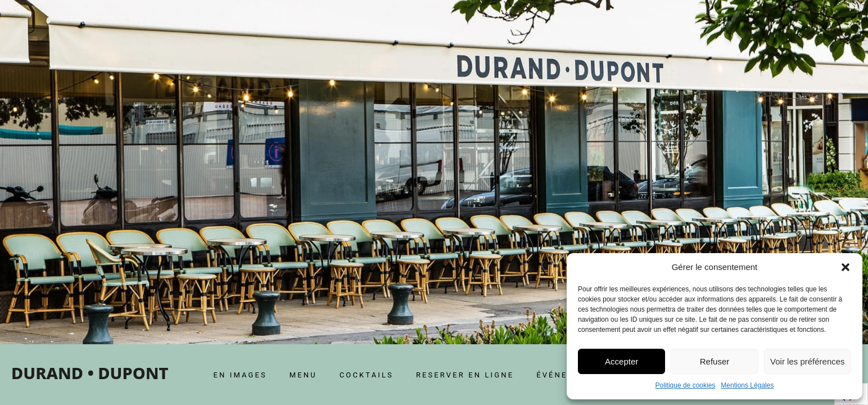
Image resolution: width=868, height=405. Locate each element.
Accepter (621, 361)
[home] (90, 375)
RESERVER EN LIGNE (465, 375)
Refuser (715, 361)
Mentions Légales (747, 385)
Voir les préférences (808, 361)
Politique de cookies (686, 385)
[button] (846, 267)
